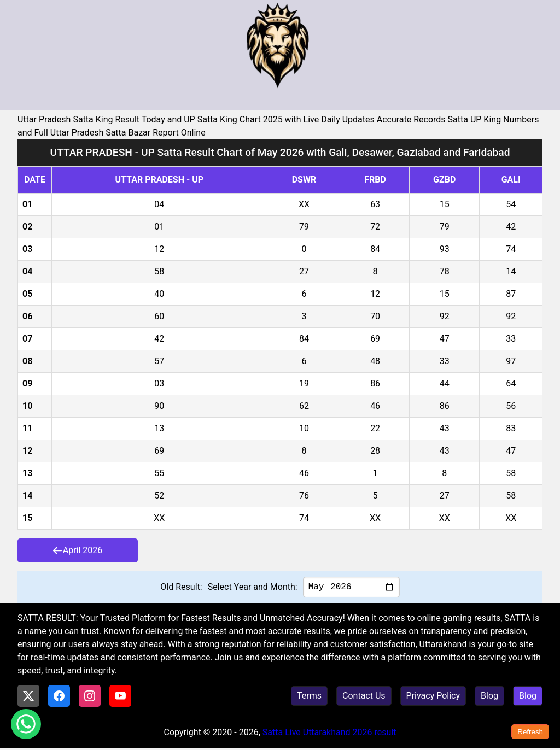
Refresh (530, 732)
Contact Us (364, 698)
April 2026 (78, 550)
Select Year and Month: (253, 588)
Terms (309, 698)
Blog (489, 698)
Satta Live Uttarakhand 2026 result (329, 734)
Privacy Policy (433, 698)
